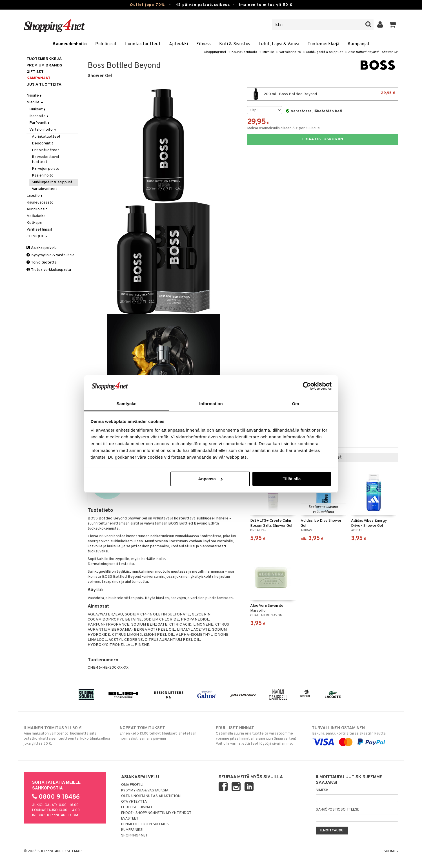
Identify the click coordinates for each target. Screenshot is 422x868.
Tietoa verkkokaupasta (49, 270)
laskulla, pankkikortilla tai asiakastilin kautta (355, 735)
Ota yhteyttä (134, 802)
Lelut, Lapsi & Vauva (279, 44)
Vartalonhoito (290, 52)
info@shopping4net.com (55, 815)
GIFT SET (35, 72)
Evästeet (130, 819)
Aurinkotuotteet (46, 137)
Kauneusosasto (40, 203)
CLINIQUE (37, 236)
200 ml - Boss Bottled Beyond (323, 94)
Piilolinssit (106, 44)
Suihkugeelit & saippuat (325, 52)
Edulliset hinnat (137, 807)
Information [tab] (211, 404)
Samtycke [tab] (127, 404)
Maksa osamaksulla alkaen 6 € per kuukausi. (284, 128)
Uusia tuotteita (44, 85)
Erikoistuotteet (45, 150)
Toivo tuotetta (42, 263)
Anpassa (210, 479)
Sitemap (74, 851)
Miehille (268, 52)
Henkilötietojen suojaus (145, 824)
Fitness (204, 44)
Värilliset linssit (39, 230)
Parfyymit (40, 123)
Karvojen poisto (46, 169)
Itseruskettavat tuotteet (46, 159)
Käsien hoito (43, 176)
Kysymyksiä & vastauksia (50, 255)
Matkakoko (36, 216)
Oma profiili (132, 785)
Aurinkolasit (37, 209)
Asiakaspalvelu (42, 248)
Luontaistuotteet (143, 44)
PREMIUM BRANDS (44, 65)
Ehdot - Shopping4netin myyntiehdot (156, 813)
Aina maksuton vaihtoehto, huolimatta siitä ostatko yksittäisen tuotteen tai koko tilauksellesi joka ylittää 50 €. (67, 736)
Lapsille (35, 196)
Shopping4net (215, 52)
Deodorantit (43, 143)
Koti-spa (34, 223)
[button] (393, 25)
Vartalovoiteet (45, 189)
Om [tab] (295, 404)
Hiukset (38, 109)
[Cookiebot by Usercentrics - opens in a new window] (307, 386)
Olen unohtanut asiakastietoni (151, 796)
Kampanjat (359, 44)
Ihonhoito (39, 116)
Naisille (35, 96)
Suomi (391, 851)
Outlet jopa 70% (147, 5)
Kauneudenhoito (70, 44)
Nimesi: (322, 790)
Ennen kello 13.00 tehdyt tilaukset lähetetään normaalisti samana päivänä (163, 733)
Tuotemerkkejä (323, 44)
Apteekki (178, 44)
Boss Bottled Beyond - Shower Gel (373, 52)
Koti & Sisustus (235, 44)
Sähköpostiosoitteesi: (337, 810)
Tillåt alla (292, 479)
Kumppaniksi (132, 830)
